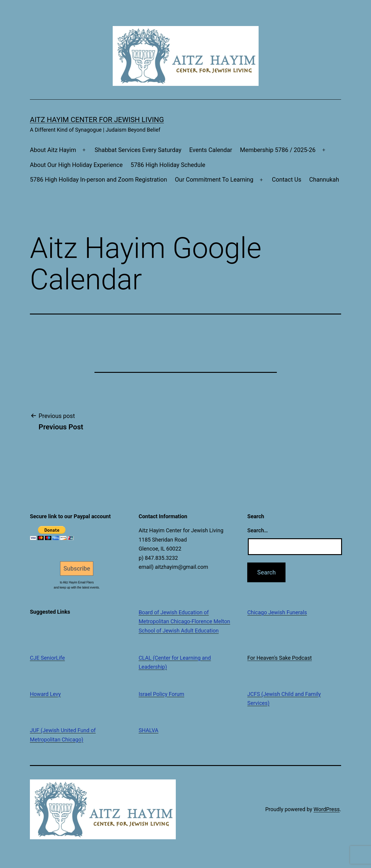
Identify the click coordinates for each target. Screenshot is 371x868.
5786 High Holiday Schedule (168, 165)
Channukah (324, 180)
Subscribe (77, 568)
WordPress (327, 809)
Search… (258, 530)
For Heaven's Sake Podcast (280, 658)
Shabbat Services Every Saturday (138, 150)
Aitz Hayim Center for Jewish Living (97, 120)
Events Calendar (211, 150)
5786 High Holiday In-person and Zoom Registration (99, 180)
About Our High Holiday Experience (76, 165)
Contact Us (287, 180)
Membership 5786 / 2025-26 (278, 150)
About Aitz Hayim (53, 150)
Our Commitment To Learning (214, 180)
